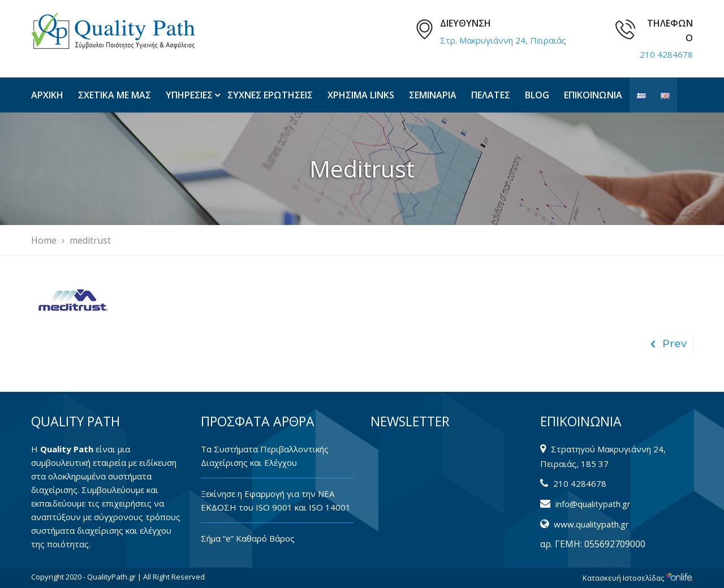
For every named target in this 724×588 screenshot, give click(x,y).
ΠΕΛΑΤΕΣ (491, 95)
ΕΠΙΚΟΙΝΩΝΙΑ (593, 95)
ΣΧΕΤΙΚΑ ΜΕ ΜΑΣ (115, 95)
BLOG (537, 95)
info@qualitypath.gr (593, 504)
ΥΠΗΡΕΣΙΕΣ (189, 95)
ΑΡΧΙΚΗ (47, 95)
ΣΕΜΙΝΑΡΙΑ (433, 95)
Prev (668, 344)
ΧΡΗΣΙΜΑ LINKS (361, 95)
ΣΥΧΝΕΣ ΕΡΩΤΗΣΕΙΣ (270, 95)
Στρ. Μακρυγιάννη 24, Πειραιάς (503, 40)
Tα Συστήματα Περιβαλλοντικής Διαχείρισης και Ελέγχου (265, 456)
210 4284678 (666, 54)
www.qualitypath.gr (591, 524)
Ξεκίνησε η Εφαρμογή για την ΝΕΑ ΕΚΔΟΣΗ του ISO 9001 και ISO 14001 (276, 500)
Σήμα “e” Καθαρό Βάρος (248, 538)
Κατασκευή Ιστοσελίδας (638, 578)
